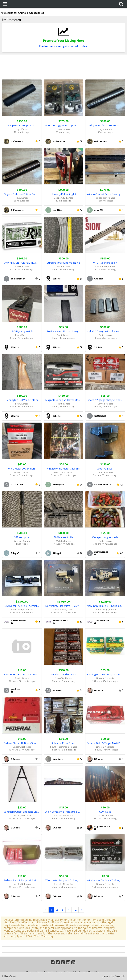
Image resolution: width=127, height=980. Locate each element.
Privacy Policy (63, 972)
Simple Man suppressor (22, 125)
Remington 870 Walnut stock (22, 400)
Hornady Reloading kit (63, 194)
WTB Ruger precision (105, 263)
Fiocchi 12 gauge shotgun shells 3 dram (105, 400)
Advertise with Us (82, 972)
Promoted (12, 20)
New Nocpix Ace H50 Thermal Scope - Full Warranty (22, 606)
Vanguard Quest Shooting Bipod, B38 (22, 812)
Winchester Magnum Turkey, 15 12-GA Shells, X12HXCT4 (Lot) (64, 880)
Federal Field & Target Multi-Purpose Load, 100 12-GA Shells (105, 743)
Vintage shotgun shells (105, 537)
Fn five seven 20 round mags (63, 331)
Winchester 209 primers (22, 469)
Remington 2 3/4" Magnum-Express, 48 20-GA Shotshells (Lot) (105, 674)
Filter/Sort (9, 976)
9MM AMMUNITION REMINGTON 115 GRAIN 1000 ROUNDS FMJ (22, 263)
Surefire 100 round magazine (63, 263)
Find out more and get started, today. (63, 46)
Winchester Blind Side (63, 674)
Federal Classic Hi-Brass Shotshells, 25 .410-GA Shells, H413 (22, 743)
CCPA (96, 972)
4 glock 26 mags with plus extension (105, 331)
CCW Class (105, 812)
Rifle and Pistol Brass (63, 743)
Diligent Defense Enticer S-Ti (105, 125)
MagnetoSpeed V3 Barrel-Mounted (64, 400)
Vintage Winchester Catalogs (63, 469)
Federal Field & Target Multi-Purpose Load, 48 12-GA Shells (22, 880)
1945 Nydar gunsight (22, 331)
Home (30, 972)
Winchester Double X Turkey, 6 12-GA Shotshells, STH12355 (105, 880)
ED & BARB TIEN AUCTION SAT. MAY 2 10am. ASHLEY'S (22, 674)
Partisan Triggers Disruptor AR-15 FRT (64, 125)
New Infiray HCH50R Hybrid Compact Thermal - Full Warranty (105, 606)
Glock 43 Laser (105, 469)
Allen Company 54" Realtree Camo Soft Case (64, 812)
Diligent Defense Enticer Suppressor (22, 194)
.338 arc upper (22, 537)
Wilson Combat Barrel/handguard (105, 194)
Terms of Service (44, 972)
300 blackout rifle (63, 537)
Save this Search (113, 976)
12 (75, 910)
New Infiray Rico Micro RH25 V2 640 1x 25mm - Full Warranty (64, 606)
